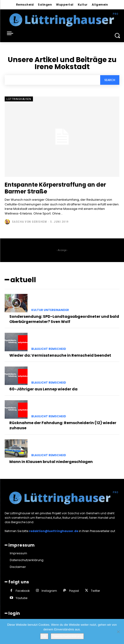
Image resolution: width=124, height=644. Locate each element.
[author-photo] (8, 222)
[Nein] (118, 632)
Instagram (49, 591)
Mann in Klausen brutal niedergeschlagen (51, 462)
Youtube (21, 598)
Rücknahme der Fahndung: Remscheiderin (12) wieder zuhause (63, 425)
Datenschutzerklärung (67, 636)
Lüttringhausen (19, 99)
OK (44, 636)
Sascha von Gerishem (29, 222)
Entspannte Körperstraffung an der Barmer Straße (55, 188)
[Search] (110, 80)
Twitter (95, 591)
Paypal (74, 591)
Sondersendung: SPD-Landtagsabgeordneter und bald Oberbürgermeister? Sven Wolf (64, 319)
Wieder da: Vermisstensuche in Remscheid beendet (60, 355)
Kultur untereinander (50, 310)
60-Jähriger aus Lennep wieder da (43, 389)
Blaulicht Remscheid (49, 349)
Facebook (23, 591)
